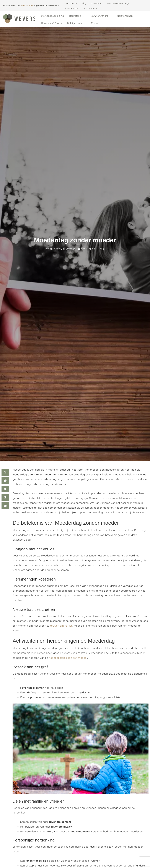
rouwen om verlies (61, 621)
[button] (5, 468)
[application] (75, 3)
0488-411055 (27, 5)
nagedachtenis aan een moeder (68, 653)
